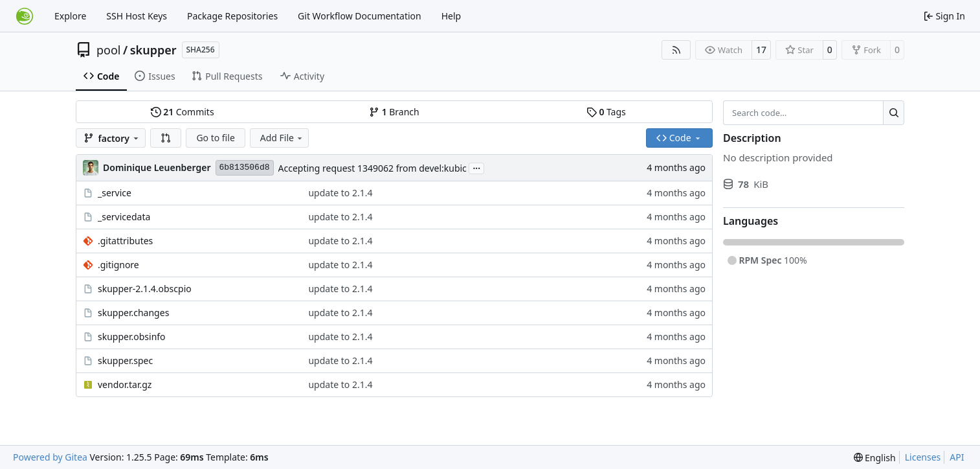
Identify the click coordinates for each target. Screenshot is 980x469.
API (957, 457)
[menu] (875, 458)
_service (115, 193)
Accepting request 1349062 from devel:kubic (373, 168)
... (476, 167)
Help (451, 16)
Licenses (923, 457)
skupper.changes (133, 313)
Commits (183, 112)
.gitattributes (125, 241)
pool (109, 50)
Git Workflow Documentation (360, 16)
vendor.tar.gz (125, 384)
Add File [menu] (282, 138)
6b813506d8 (245, 167)
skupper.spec (125, 360)
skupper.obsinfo (132, 337)
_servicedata (124, 217)
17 (761, 50)
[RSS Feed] (676, 50)
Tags (606, 112)
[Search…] (894, 113)
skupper (153, 50)
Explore (70, 16)
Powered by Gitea (50, 457)
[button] (166, 138)
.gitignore (118, 265)
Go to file (215, 138)
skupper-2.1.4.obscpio (145, 289)
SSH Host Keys (137, 16)
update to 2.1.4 (340, 193)
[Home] (25, 16)
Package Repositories (232, 16)
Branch (394, 112)
